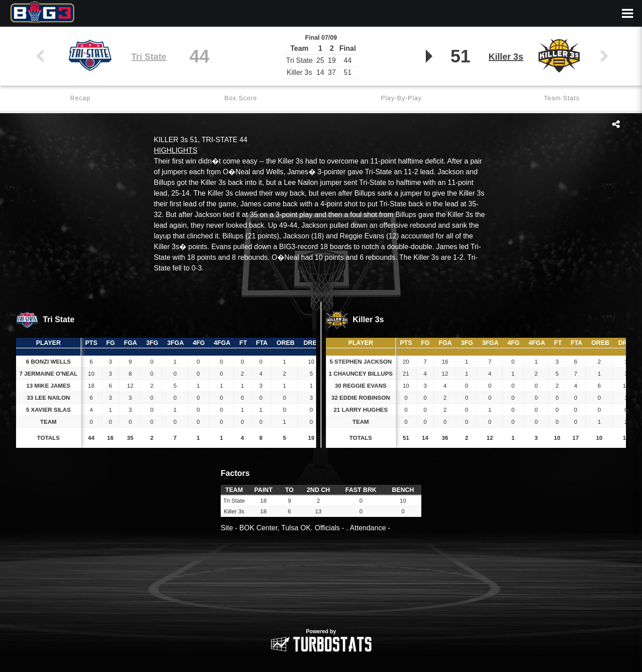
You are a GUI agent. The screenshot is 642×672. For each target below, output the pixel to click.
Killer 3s (506, 57)
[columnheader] (91, 343)
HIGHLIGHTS (176, 150)
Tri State (149, 57)
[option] (321, 585)
